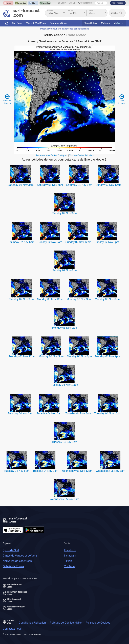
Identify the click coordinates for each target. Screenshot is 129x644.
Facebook (70, 550)
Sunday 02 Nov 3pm (107, 242)
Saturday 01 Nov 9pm (79, 185)
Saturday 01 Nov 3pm (21, 185)
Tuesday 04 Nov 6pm (17, 471)
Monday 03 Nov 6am (107, 299)
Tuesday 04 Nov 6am (49, 413)
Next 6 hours (122, 99)
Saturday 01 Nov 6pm (50, 185)
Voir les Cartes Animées (81, 155)
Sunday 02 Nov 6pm (65, 270)
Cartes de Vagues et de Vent (20, 556)
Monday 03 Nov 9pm (107, 356)
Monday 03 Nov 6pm (79, 356)
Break (91, 10)
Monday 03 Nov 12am (50, 299)
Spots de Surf (11, 550)
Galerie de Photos (13, 566)
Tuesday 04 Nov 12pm (108, 413)
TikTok (68, 561)
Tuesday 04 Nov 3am (21, 413)
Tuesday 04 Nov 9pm (45, 471)
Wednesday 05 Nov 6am (65, 499)
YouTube (69, 566)
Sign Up (72, 3)
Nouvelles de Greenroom (18, 561)
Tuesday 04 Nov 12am (64, 385)
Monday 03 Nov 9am (64, 328)
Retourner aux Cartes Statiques (51, 155)
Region (71, 10)
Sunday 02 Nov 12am (109, 185)
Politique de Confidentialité (66, 623)
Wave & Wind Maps (36, 23)
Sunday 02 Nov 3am (65, 213)
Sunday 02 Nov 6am (22, 242)
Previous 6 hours (7, 99)
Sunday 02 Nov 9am (50, 242)
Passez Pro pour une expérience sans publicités (64, 29)
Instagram (70, 556)
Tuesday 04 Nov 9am (78, 413)
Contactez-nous (12, 629)
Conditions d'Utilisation (32, 623)
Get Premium (118, 3)
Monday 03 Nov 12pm (22, 356)
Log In (63, 3)
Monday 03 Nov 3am (79, 299)
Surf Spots (17, 23)
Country (50, 10)
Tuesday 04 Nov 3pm (64, 442)
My (119, 23)
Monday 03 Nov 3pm (51, 356)
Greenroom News (58, 23)
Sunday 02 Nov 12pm (78, 242)
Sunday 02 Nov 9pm (22, 299)
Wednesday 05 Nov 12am (77, 471)
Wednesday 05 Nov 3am (110, 471)
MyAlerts (105, 23)
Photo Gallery (90, 23)
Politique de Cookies (98, 623)
